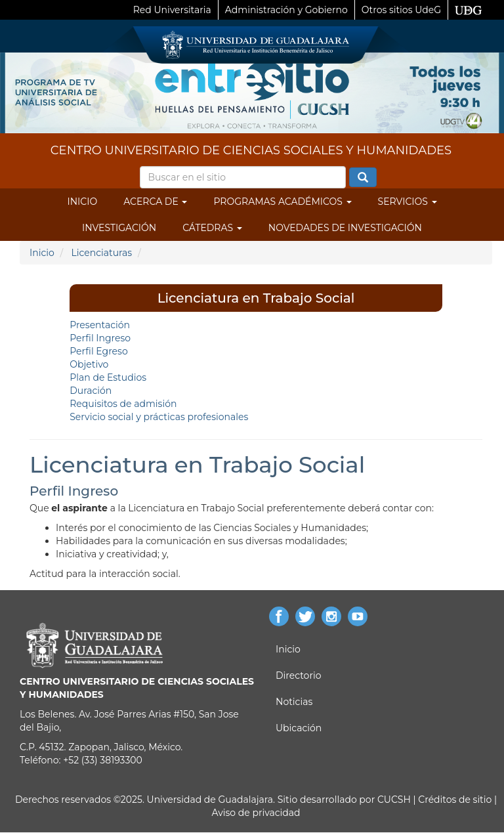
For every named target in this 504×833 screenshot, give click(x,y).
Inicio (82, 202)
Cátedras (212, 228)
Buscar (363, 178)
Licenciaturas (101, 253)
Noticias (294, 702)
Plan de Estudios (108, 377)
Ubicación (299, 728)
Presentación (100, 325)
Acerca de (155, 202)
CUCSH (394, 800)
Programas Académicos (282, 202)
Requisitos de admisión (123, 404)
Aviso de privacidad (256, 813)
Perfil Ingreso (100, 338)
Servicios (408, 202)
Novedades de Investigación (345, 228)
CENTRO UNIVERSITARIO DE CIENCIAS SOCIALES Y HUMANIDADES (251, 150)
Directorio (298, 675)
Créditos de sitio (455, 800)
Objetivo (89, 364)
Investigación (119, 228)
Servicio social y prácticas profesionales (159, 417)
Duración (91, 391)
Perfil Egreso (98, 351)
